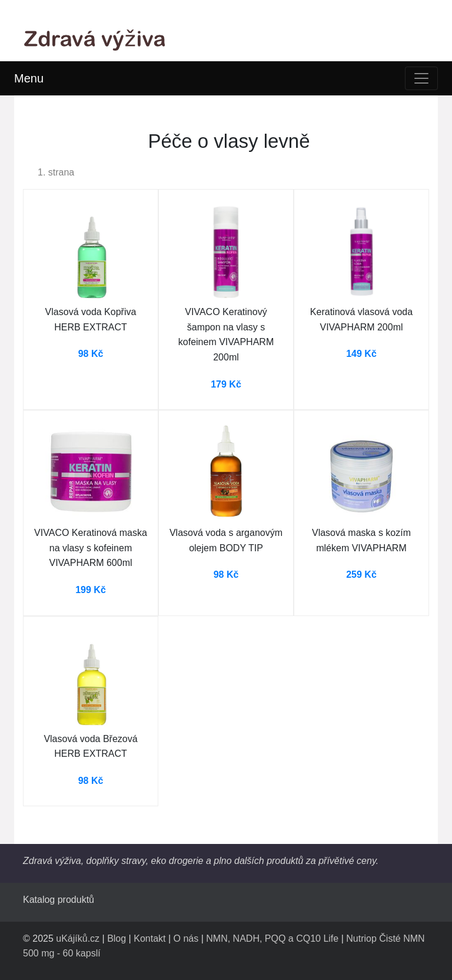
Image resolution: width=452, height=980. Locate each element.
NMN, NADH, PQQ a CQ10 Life (272, 938)
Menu (29, 78)
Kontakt (149, 938)
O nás (186, 938)
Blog (117, 938)
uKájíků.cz (78, 938)
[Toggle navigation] (421, 78)
